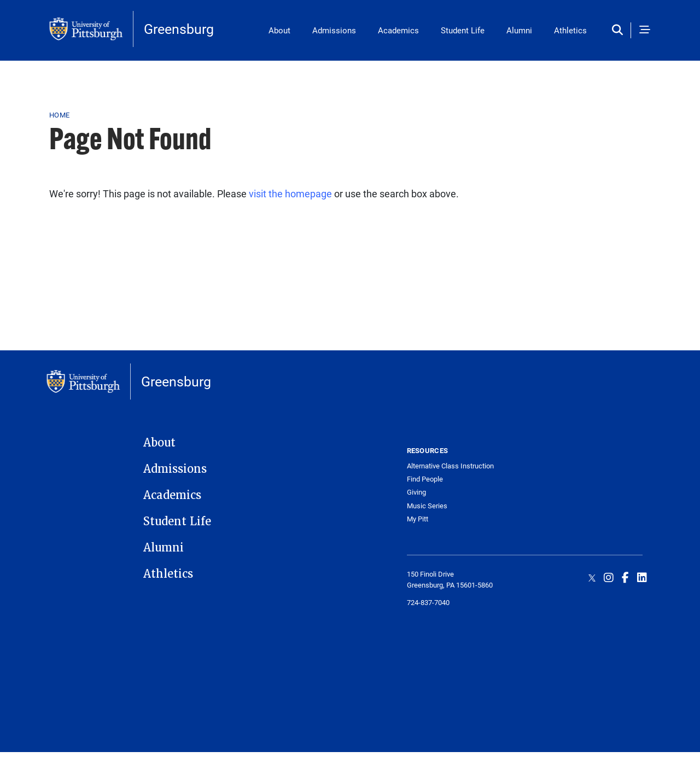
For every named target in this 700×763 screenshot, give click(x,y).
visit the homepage (290, 193)
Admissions (334, 30)
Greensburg (179, 29)
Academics (398, 30)
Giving (416, 492)
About (279, 30)
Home (59, 115)
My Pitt (418, 519)
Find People (425, 479)
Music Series (427, 506)
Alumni (519, 30)
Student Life (463, 30)
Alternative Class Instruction (450, 466)
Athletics (570, 30)
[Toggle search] (620, 30)
